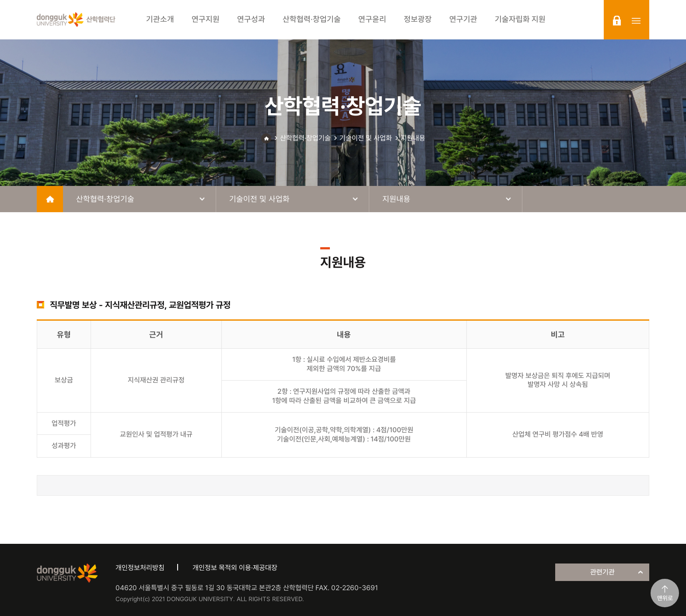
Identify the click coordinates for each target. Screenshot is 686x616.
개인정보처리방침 (140, 568)
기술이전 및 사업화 (366, 138)
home (50, 199)
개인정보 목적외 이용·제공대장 (235, 568)
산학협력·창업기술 (305, 138)
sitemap (636, 21)
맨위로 (665, 598)
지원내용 (413, 138)
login (617, 21)
